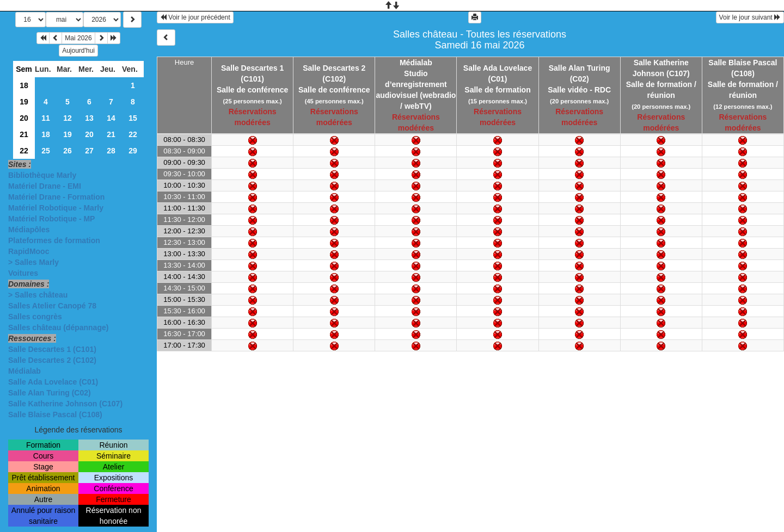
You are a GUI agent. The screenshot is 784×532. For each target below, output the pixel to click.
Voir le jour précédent (195, 17)
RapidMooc (29, 251)
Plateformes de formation (54, 240)
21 (24, 134)
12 (68, 118)
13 (89, 118)
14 (111, 118)
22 (133, 134)
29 (133, 151)
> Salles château (38, 295)
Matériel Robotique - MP (51, 219)
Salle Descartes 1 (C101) (52, 349)
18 (24, 85)
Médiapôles (29, 230)
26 (68, 151)
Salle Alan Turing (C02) (50, 393)
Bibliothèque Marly (42, 175)
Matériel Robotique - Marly (56, 208)
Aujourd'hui (78, 51)
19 (24, 102)
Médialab (24, 371)
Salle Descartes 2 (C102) (52, 360)
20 (24, 118)
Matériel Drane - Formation (56, 197)
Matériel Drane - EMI (45, 186)
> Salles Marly (33, 262)
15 (133, 118)
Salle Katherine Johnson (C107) (65, 404)
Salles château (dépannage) (58, 327)
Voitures (23, 273)
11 (46, 118)
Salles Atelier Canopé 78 (52, 306)
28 (111, 151)
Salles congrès (35, 317)
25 (46, 151)
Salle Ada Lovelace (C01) (53, 382)
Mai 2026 (78, 38)
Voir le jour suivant (750, 17)
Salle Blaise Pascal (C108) (55, 415)
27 (89, 151)
